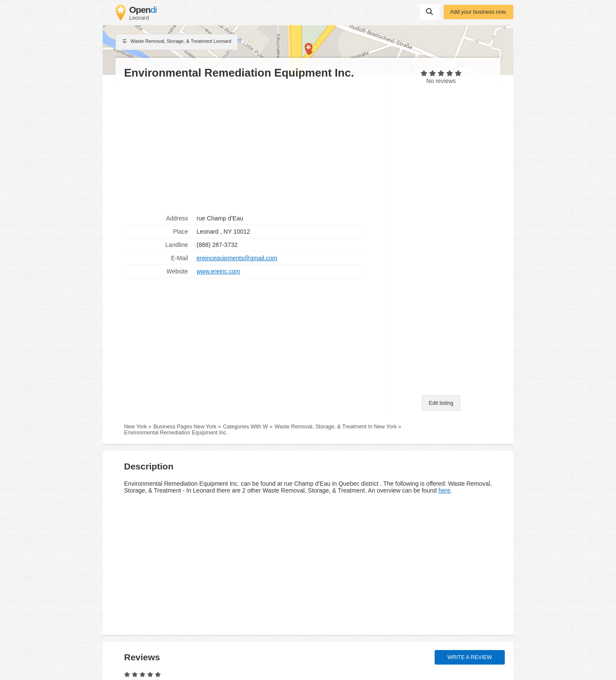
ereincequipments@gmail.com (237, 258)
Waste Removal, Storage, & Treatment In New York (336, 427)
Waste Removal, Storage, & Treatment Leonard (177, 42)
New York (135, 427)
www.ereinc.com (219, 271)
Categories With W (245, 427)
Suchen (429, 12)
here (444, 490)
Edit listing (441, 403)
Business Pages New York (185, 427)
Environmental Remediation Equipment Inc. (176, 433)
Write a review (470, 657)
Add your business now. (478, 12)
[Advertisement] (252, 146)
